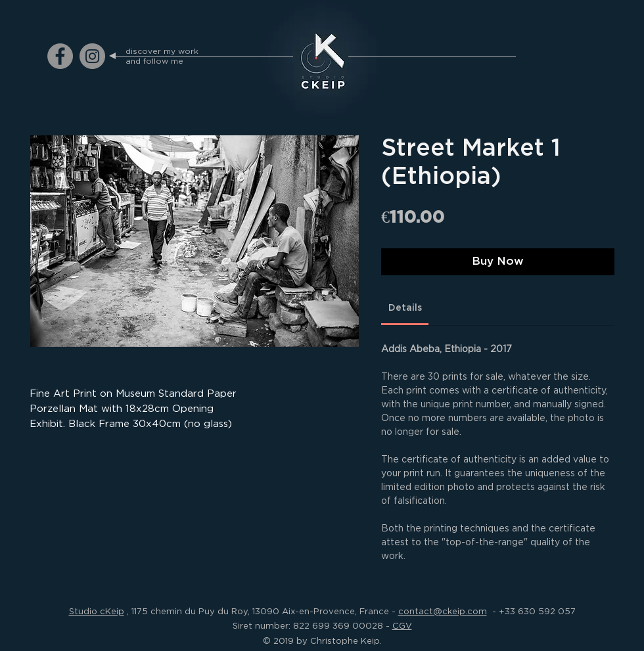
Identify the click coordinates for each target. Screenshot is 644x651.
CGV (402, 625)
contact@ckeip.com (443, 611)
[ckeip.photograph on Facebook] (60, 56)
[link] (405, 308)
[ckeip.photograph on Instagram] (92, 56)
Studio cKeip (97, 611)
